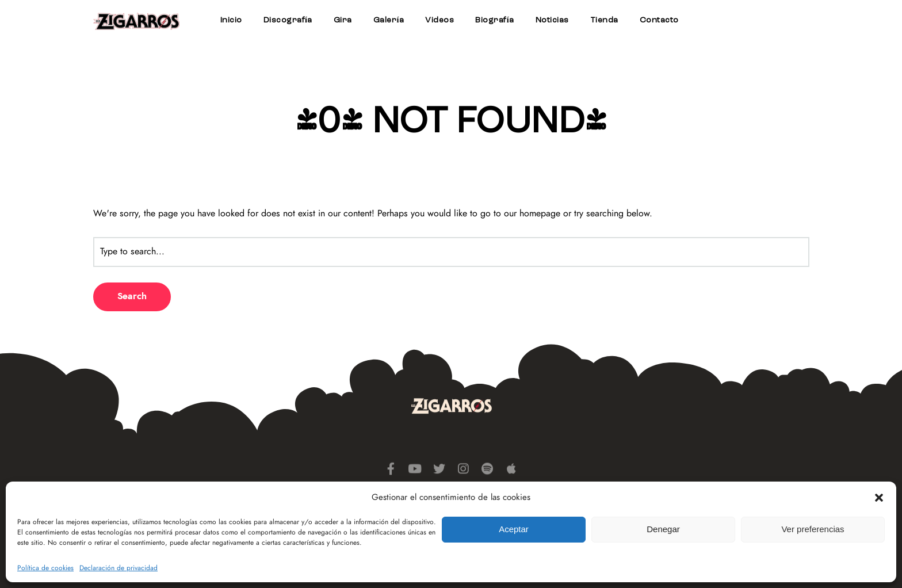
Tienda (604, 20)
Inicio (231, 20)
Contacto (659, 20)
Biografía (494, 20)
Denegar (663, 529)
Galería (389, 20)
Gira (343, 20)
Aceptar (514, 529)
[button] (879, 498)
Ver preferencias (813, 529)
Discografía (288, 20)
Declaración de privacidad (119, 568)
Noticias (552, 20)
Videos (439, 20)
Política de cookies (45, 568)
